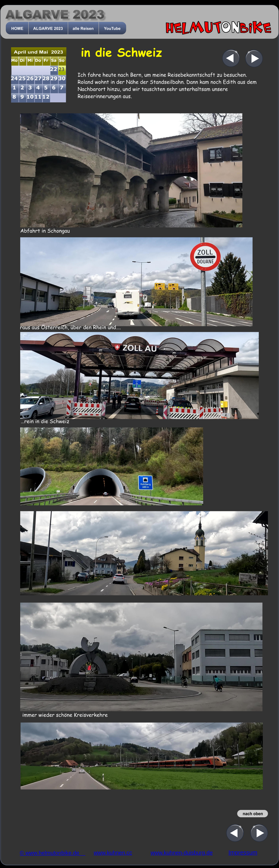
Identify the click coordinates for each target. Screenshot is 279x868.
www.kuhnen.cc (113, 853)
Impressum (243, 852)
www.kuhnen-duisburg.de (182, 853)
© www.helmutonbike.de (52, 853)
